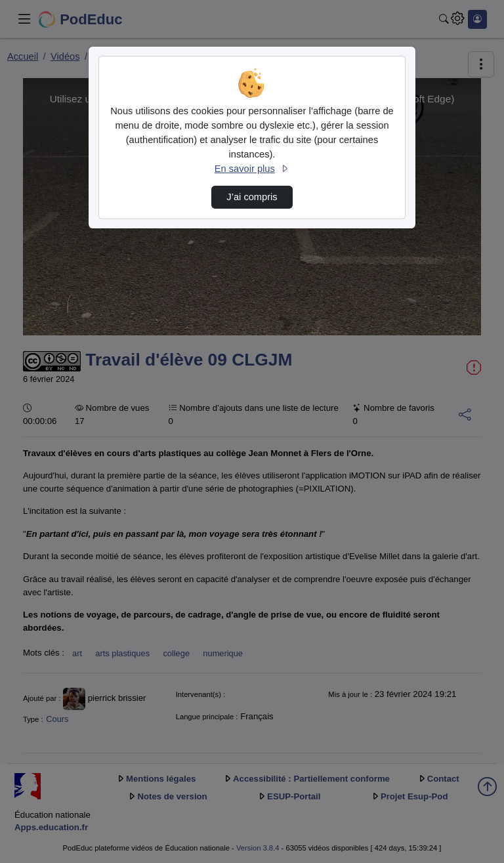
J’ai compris (252, 197)
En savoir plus (252, 169)
